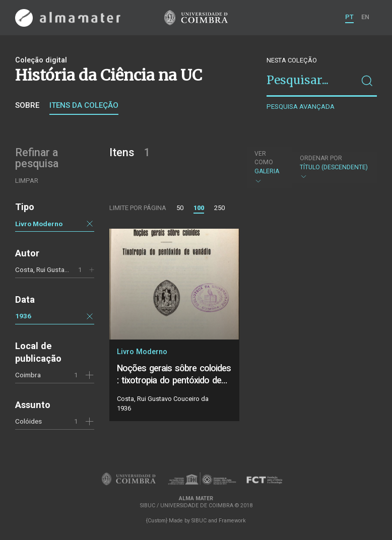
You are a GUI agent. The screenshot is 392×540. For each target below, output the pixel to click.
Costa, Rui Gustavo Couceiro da (62, 269)
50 (180, 208)
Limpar (27, 181)
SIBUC (199, 521)
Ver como (264, 158)
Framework (232, 521)
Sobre (27, 105)
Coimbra (28, 375)
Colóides (28, 421)
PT (349, 17)
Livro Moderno (39, 224)
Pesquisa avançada (301, 107)
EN (365, 17)
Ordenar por (321, 158)
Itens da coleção (84, 105)
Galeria (268, 167)
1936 (23, 316)
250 (219, 208)
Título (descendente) (334, 167)
